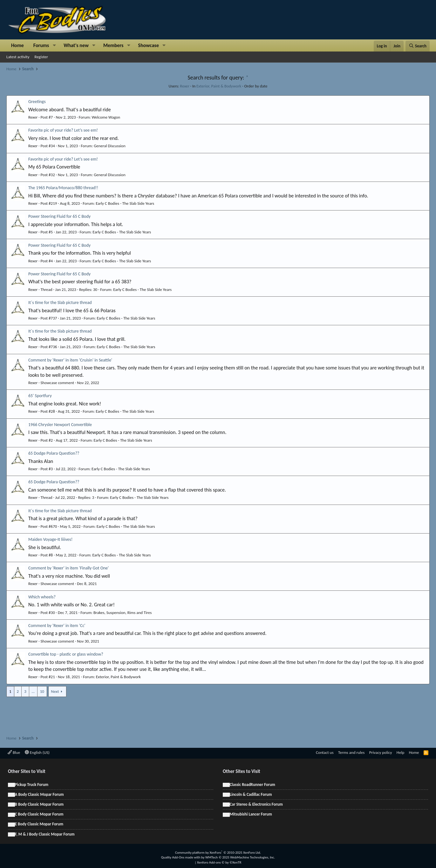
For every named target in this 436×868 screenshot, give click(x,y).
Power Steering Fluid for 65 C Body (59, 216)
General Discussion (110, 146)
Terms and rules (351, 752)
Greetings (37, 102)
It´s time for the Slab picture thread (60, 303)
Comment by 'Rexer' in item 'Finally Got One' (68, 568)
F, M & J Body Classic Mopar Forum (45, 834)
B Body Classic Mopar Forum (39, 804)
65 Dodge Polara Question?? (54, 453)
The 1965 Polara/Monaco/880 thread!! (63, 188)
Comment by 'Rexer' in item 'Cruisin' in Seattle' (70, 360)
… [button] (33, 691)
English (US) (37, 752)
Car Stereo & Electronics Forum (256, 804)
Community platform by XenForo (218, 853)
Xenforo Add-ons (219, 862)
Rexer (184, 86)
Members (113, 45)
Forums (41, 45)
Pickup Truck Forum (32, 785)
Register (41, 57)
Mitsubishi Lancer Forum (251, 814)
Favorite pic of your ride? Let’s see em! (63, 130)
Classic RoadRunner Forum (252, 785)
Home (17, 45)
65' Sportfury (40, 396)
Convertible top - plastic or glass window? (66, 654)
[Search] (418, 46)
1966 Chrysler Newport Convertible (60, 425)
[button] (54, 45)
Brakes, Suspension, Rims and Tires (123, 613)
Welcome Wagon (106, 117)
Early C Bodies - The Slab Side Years (125, 203)
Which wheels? (42, 597)
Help (400, 752)
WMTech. (240, 857)
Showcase (149, 45)
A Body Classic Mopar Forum (39, 794)
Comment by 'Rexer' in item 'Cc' (57, 626)
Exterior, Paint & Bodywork (219, 86)
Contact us (325, 752)
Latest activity (18, 57)
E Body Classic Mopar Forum (39, 824)
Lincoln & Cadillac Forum (251, 794)
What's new (76, 45)
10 (42, 691)
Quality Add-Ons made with (181, 857)
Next (55, 691)
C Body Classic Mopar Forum (39, 814)
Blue (14, 752)
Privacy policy (381, 752)
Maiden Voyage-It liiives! (50, 539)
